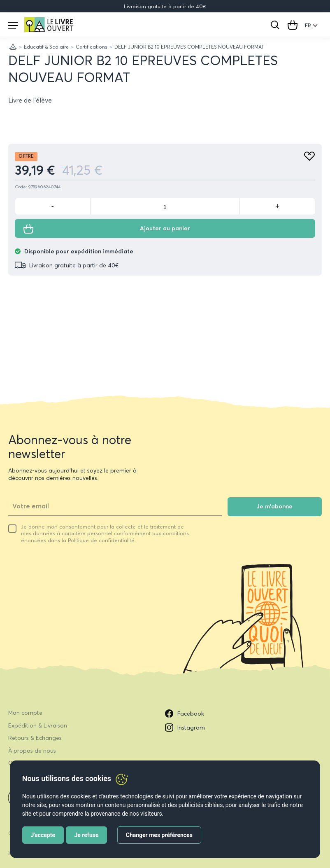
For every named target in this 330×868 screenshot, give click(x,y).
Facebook (185, 714)
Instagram (185, 728)
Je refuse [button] (86, 835)
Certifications (92, 47)
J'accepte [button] (43, 835)
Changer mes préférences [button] (159, 835)
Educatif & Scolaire (46, 47)
